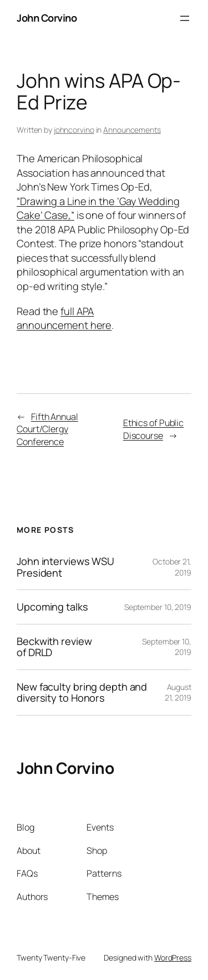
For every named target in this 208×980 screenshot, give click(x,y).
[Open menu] (185, 18)
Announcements (132, 130)
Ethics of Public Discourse (153, 429)
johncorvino (74, 130)
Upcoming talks (52, 607)
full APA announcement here (64, 318)
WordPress (173, 957)
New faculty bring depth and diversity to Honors (82, 692)
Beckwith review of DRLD (54, 647)
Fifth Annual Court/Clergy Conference (47, 429)
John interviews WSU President (65, 567)
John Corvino (47, 18)
